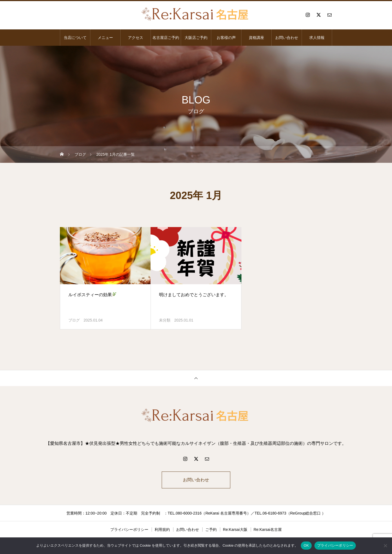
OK (306, 545)
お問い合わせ (287, 38)
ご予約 (211, 529)
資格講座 (256, 38)
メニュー (105, 38)
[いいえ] (385, 546)
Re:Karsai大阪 (235, 529)
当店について (75, 38)
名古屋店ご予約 (166, 38)
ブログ (74, 320)
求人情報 (317, 38)
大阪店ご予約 (196, 38)
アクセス (136, 38)
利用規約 (162, 529)
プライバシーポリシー (129, 529)
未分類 (165, 320)
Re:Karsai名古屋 (268, 529)
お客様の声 (226, 38)
